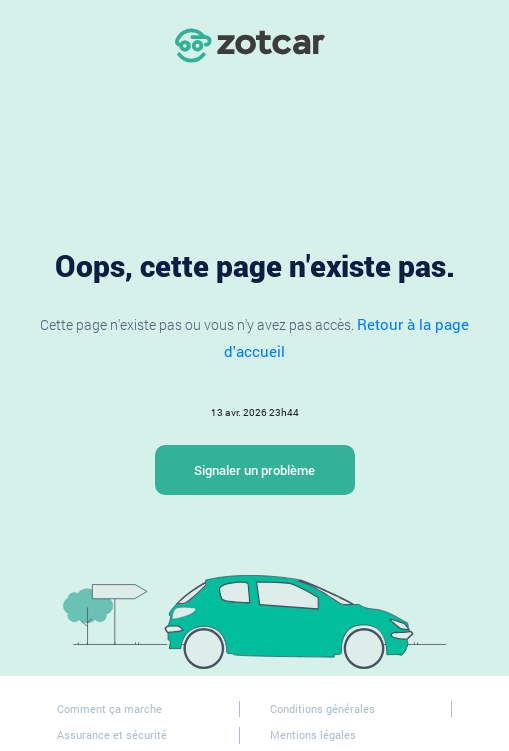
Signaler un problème (254, 470)
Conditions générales (322, 708)
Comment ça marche (109, 708)
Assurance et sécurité (112, 734)
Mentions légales (313, 734)
